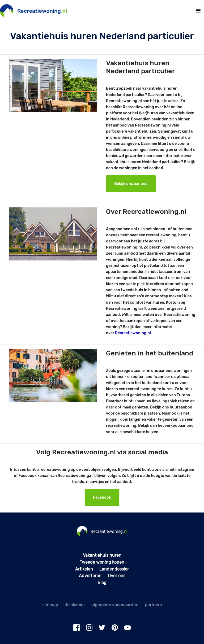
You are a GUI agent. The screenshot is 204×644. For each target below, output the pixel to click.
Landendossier (114, 569)
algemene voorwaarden (115, 605)
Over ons (117, 576)
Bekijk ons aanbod (131, 184)
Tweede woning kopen (102, 562)
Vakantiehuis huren (102, 555)
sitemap (50, 605)
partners (153, 605)
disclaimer (75, 605)
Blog (102, 583)
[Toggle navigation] (198, 11)
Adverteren (90, 576)
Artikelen (84, 569)
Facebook (102, 497)
